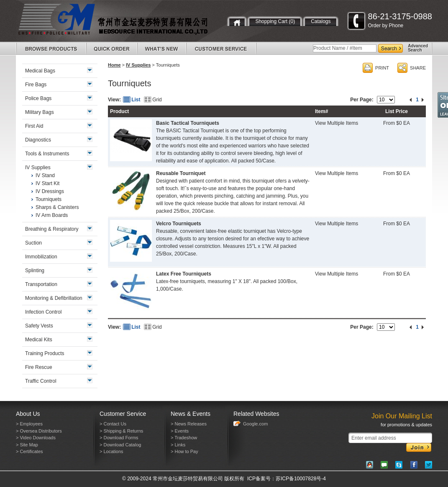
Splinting (35, 271)
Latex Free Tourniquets (184, 274)
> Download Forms (119, 438)
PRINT (382, 68)
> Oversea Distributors (39, 431)
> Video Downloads (36, 438)
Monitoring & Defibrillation (54, 298)
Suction (33, 243)
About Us (28, 414)
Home (114, 65)
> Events (180, 431)
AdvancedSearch (418, 48)
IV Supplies (138, 65)
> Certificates (29, 451)
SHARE (418, 68)
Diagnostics (38, 140)
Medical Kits (39, 340)
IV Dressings (50, 191)
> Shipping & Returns (121, 431)
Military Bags (40, 112)
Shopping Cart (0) (275, 21)
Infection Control (43, 312)
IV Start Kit (47, 183)
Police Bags (38, 98)
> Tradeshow (184, 438)
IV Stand (45, 175)
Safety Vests (39, 326)
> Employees (29, 424)
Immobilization (41, 257)
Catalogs (321, 21)
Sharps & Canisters (57, 207)
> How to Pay (184, 451)
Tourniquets (49, 199)
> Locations (111, 451)
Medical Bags (40, 71)
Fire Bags (36, 85)
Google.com (255, 424)
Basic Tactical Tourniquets (188, 123)
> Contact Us (113, 424)
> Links (178, 445)
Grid (157, 100)
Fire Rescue (39, 367)
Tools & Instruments (47, 154)
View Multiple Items (337, 123)
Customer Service (123, 414)
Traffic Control (41, 381)
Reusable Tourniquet (181, 173)
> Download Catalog (120, 445)
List (136, 100)
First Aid (34, 126)
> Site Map (27, 445)
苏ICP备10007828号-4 (301, 479)
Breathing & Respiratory (52, 229)
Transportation (41, 284)
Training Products (45, 353)
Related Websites (256, 414)
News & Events (191, 414)
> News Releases (189, 424)
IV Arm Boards (52, 215)
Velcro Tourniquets (179, 224)
